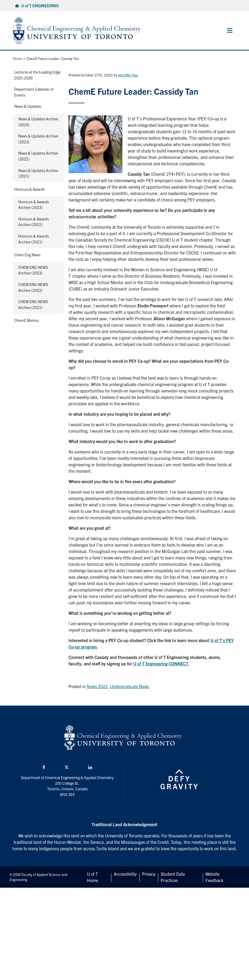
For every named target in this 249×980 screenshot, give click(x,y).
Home (17, 58)
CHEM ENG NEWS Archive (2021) (33, 304)
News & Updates (28, 106)
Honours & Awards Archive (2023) (33, 205)
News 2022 (97, 686)
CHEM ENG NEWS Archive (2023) (33, 270)
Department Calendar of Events (34, 92)
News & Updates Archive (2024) (38, 122)
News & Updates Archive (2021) (38, 173)
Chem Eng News (27, 255)
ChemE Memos (27, 320)
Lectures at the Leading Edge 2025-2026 (37, 75)
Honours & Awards (29, 189)
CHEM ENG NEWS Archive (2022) (33, 287)
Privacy (149, 874)
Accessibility (125, 874)
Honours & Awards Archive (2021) (33, 239)
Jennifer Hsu (128, 75)
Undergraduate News (130, 686)
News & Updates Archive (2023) (38, 139)
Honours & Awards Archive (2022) (33, 222)
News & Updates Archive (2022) (38, 156)
